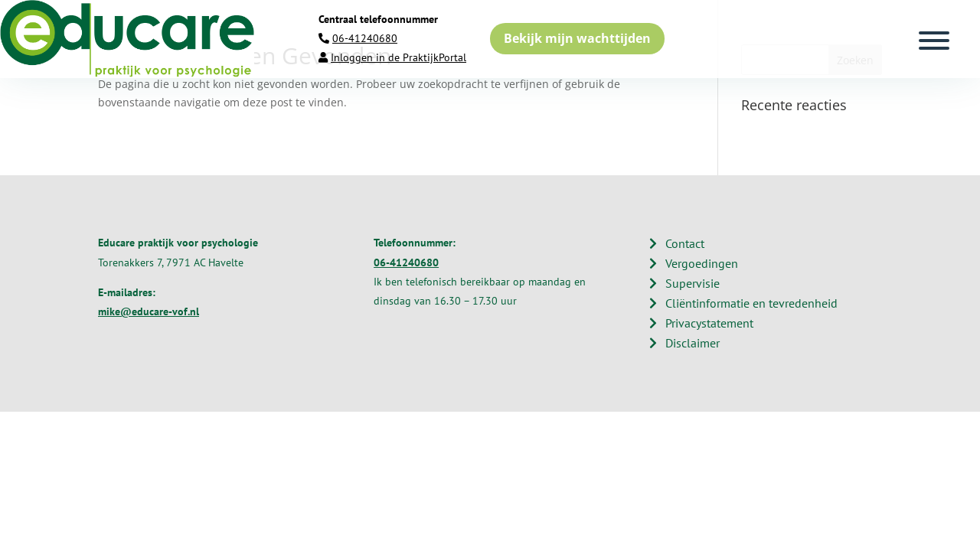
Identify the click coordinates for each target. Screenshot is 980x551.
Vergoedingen (702, 263)
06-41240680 (365, 38)
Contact (685, 243)
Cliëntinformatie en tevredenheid (751, 303)
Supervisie (693, 283)
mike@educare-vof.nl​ (149, 311)
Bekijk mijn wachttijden (577, 38)
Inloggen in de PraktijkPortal (399, 57)
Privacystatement (709, 323)
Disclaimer (693, 343)
